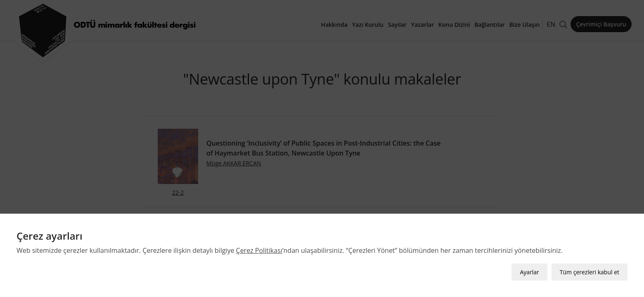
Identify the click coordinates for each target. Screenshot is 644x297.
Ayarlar (529, 272)
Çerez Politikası (259, 250)
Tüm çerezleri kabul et (590, 272)
